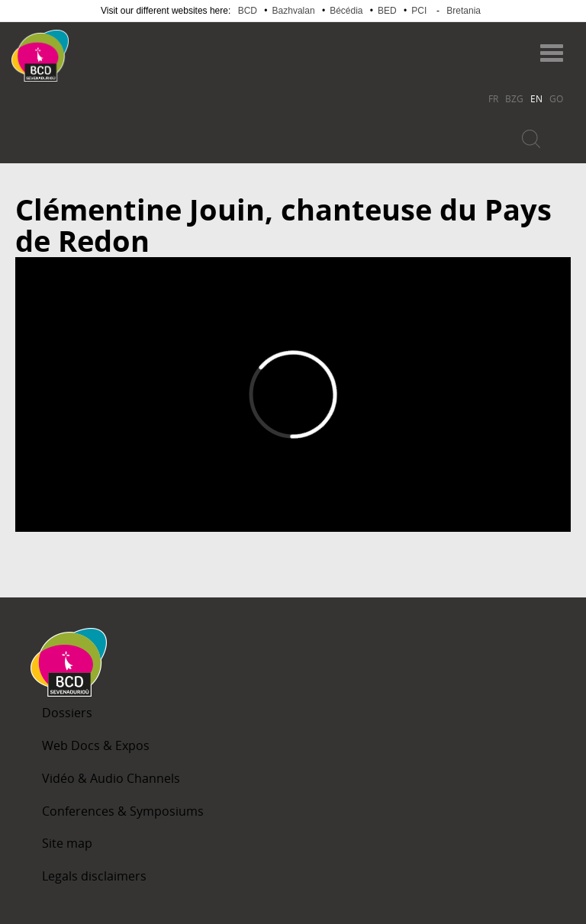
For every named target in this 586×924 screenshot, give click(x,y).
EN (536, 98)
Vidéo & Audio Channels (111, 778)
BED (387, 11)
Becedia (129, 48)
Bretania (464, 11)
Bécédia (346, 11)
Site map (67, 843)
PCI (419, 11)
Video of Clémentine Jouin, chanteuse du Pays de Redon (293, 394)
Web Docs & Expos (96, 745)
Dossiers (67, 713)
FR (493, 98)
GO (556, 98)
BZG (514, 98)
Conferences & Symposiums (123, 811)
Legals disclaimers (94, 876)
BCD (248, 11)
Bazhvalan (294, 11)
